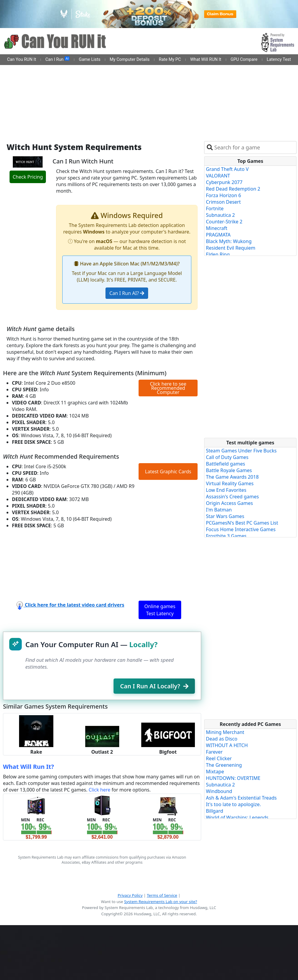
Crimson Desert (223, 202)
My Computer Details (130, 59)
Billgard (215, 811)
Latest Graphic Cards (168, 472)
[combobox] (254, 147)
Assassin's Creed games (232, 497)
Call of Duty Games (227, 457)
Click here (99, 790)
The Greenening (224, 765)
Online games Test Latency (160, 610)
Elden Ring (218, 254)
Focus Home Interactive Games (241, 529)
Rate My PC (170, 59)
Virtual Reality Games (230, 483)
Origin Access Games (229, 503)
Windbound (219, 791)
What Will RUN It (206, 59)
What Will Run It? (28, 767)
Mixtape (215, 772)
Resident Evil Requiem (231, 248)
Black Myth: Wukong (229, 241)
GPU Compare (244, 59)
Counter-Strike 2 (224, 222)
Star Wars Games (225, 516)
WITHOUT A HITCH (227, 745)
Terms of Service (162, 895)
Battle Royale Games (229, 470)
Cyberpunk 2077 (224, 182)
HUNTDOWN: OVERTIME (233, 778)
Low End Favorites (226, 490)
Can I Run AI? (127, 293)
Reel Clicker (219, 758)
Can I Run (57, 59)
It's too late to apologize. (233, 804)
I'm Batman (219, 510)
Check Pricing (28, 177)
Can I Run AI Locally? (154, 686)
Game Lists (90, 59)
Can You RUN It (22, 59)
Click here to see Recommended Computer (168, 388)
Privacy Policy (130, 895)
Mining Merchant (225, 732)
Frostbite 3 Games (226, 536)
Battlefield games (225, 464)
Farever (214, 752)
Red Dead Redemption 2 (233, 189)
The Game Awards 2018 (232, 477)
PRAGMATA (218, 235)
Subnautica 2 (220, 215)
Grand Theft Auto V (227, 169)
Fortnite (215, 208)
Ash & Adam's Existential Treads (241, 798)
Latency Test (279, 59)
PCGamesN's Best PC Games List (242, 523)
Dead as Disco (222, 739)
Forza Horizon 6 (223, 195)
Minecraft (217, 228)
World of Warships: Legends (237, 817)
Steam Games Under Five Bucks (241, 451)
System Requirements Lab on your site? (160, 902)
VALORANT (218, 176)
